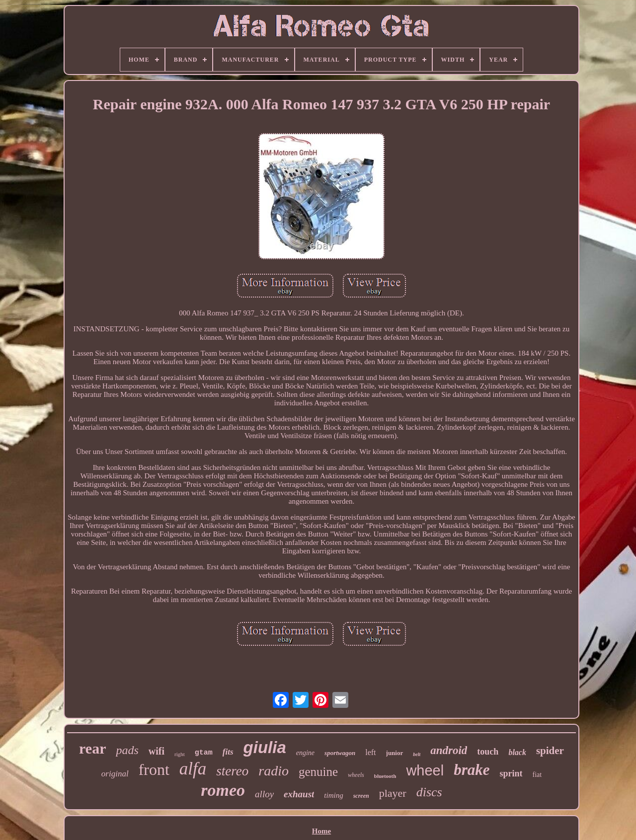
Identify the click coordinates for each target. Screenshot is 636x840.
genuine (318, 772)
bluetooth (385, 776)
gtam (204, 753)
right (180, 754)
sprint (511, 773)
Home (321, 831)
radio (274, 771)
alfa (193, 769)
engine (305, 753)
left (370, 752)
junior (395, 753)
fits (228, 752)
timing (333, 795)
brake (472, 770)
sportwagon (340, 753)
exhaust (299, 794)
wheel (425, 770)
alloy (264, 794)
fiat (537, 775)
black (517, 752)
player (393, 793)
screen (361, 796)
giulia (265, 747)
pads (127, 750)
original (115, 774)
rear (92, 748)
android (449, 750)
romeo (223, 790)
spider (550, 751)
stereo (232, 771)
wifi (157, 751)
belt (417, 754)
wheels (356, 775)
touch (488, 752)
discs (429, 792)
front (154, 769)
